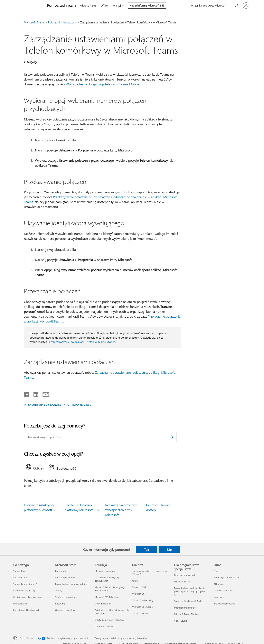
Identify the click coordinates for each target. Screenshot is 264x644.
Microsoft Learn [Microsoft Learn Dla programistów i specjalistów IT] (182, 582)
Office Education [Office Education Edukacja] (103, 604)
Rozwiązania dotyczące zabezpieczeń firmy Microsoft (121, 510)
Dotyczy (32, 62)
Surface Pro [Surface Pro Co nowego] (19, 571)
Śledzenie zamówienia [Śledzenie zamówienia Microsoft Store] (66, 597)
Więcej (117, 5)
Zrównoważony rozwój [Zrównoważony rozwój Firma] (225, 604)
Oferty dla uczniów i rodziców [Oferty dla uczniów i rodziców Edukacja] (109, 620)
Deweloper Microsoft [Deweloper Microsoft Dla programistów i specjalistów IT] (185, 575)
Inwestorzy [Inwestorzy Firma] (219, 597)
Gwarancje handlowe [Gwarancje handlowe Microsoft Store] (66, 610)
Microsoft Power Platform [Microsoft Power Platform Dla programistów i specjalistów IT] (187, 614)
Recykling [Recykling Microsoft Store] (60, 604)
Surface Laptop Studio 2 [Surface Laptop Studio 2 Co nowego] (25, 584)
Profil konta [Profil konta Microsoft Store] (61, 571)
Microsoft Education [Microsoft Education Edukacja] (105, 571)
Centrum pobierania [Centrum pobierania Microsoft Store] (65, 577)
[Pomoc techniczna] (61, 6)
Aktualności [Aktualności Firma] (219, 584)
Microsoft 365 (88, 5)
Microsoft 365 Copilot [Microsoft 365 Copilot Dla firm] (143, 607)
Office (104, 5)
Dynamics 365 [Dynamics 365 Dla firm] (139, 587)
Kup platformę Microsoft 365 (147, 5)
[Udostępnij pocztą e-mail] (44, 393)
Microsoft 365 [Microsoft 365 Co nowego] (20, 604)
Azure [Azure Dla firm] (135, 581)
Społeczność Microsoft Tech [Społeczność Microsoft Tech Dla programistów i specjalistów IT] (188, 601)
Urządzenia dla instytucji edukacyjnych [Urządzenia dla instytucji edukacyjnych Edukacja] (107, 579)
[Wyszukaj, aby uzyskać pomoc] (236, 5)
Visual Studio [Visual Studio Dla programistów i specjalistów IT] (181, 621)
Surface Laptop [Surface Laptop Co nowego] (21, 577)
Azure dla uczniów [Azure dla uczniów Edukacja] (104, 626)
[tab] (36, 468)
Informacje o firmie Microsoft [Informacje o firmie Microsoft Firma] (228, 577)
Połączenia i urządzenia (62, 22)
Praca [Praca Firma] (216, 571)
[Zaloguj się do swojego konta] (246, 6)
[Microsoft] (27, 6)
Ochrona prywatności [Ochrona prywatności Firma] (224, 590)
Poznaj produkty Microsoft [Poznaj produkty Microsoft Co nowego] (26, 610)
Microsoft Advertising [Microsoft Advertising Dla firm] (143, 600)
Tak (146, 550)
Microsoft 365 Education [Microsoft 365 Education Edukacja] (107, 597)
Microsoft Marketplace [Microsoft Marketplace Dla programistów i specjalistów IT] (185, 608)
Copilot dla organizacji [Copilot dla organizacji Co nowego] (24, 590)
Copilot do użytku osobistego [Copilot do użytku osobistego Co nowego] (28, 597)
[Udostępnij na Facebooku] (27, 393)
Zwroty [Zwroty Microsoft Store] (59, 590)
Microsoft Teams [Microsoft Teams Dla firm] (140, 613)
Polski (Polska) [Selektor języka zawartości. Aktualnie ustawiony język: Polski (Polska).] (26, 638)
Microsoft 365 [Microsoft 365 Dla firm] (139, 594)
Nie (169, 550)
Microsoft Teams (34, 22)
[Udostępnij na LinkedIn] (34, 393)
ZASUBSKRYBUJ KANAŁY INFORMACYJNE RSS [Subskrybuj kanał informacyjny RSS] (59, 405)
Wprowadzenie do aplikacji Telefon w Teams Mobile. (103, 84)
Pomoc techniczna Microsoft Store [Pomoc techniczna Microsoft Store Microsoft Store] (72, 584)
